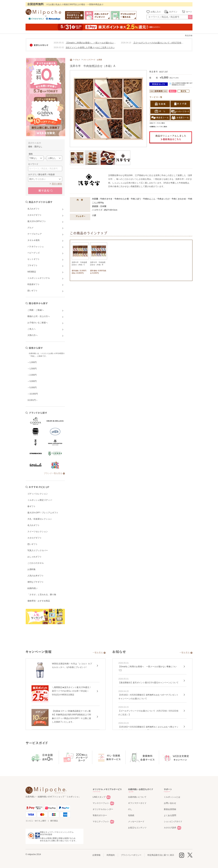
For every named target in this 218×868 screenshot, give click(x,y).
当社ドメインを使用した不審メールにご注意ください (90, 48)
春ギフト (32, 506)
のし (130, 809)
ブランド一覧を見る (53, 473)
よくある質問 (170, 815)
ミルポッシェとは (172, 797)
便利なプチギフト (36, 582)
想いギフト (33, 544)
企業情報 (96, 855)
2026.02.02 (59, 48)
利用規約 (111, 855)
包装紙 (131, 815)
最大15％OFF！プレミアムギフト (43, 513)
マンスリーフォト (101, 803)
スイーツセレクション (38, 532)
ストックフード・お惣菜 (93, 60)
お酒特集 (32, 569)
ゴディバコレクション (38, 494)
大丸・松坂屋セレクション (40, 519)
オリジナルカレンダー (103, 809)
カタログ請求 (170, 828)
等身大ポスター (100, 815)
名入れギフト (34, 525)
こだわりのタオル (36, 563)
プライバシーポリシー (131, 855)
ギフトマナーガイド (137, 803)
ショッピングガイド (173, 822)
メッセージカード (136, 822)
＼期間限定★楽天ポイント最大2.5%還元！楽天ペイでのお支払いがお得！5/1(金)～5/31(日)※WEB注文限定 (72, 691)
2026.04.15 (126, 43)
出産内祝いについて (137, 797)
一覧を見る (98, 653)
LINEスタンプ (99, 797)
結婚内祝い (33, 588)
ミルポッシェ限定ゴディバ (40, 500)
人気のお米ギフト (36, 576)
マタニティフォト (101, 822)
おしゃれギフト (35, 557)
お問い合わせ (170, 803)
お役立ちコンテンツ (137, 828)
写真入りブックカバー (38, 550)
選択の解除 (57, 184)
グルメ (77, 60)
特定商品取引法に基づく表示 (161, 855)
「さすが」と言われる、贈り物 (42, 595)
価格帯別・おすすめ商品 (39, 601)
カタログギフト (35, 538)
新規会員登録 (170, 809)
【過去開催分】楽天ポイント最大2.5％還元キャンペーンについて (148, 683)
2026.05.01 (59, 43)
